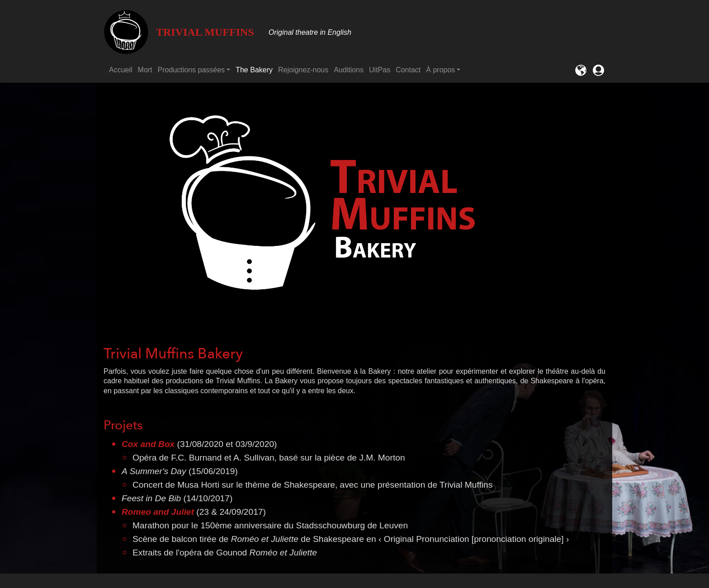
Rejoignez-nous (303, 70)
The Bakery (254, 70)
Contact (408, 70)
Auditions (349, 70)
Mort (145, 70)
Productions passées (191, 70)
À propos (440, 70)
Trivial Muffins (179, 32)
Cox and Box (148, 444)
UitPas (380, 70)
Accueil (121, 70)
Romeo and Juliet (158, 512)
